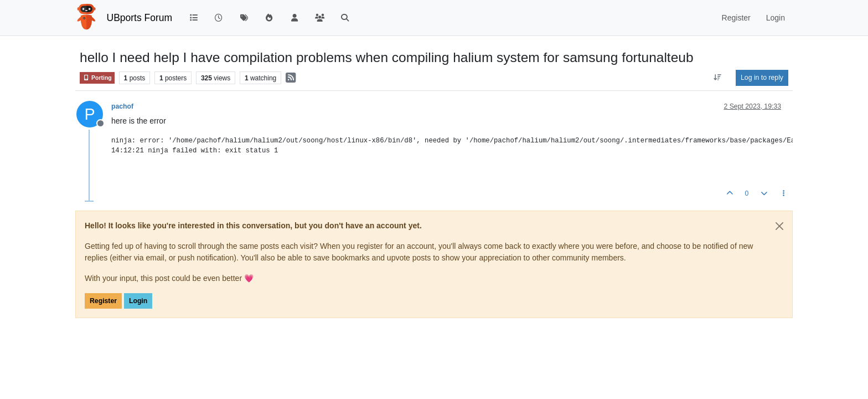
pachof (122, 106)
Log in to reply (762, 78)
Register (103, 301)
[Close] (779, 226)
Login (138, 301)
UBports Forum (140, 18)
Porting (97, 78)
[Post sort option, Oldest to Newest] (718, 78)
